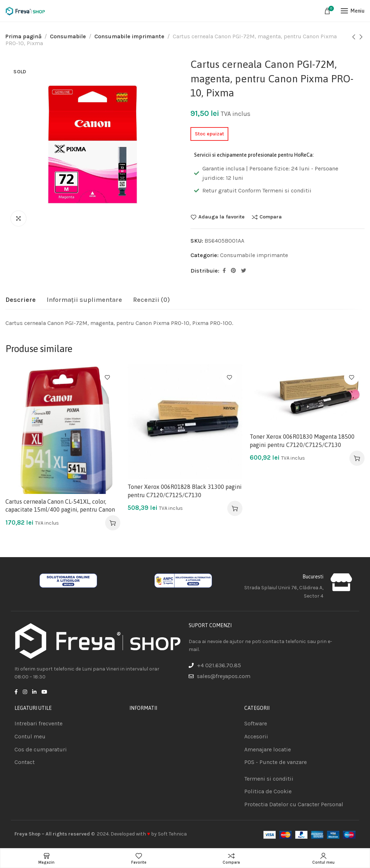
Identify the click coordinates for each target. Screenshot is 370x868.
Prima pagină (23, 36)
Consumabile (68, 36)
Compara (271, 217)
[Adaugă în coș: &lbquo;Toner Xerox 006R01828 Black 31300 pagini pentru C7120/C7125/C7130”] (235, 508)
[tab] (21, 300)
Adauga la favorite (221, 217)
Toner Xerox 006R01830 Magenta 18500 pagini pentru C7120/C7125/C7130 (302, 440)
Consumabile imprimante (129, 36)
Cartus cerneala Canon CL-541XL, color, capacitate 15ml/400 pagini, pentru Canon (60, 505)
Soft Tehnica (172, 834)
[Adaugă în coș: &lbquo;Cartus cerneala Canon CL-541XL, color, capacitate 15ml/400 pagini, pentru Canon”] (113, 523)
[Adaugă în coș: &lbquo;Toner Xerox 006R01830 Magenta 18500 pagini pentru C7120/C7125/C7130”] (357, 458)
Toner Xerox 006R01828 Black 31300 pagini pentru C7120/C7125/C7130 (185, 491)
